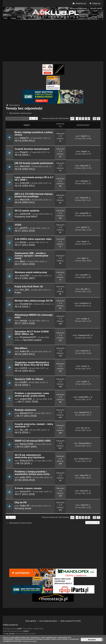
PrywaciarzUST (28, 337)
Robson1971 (27, 461)
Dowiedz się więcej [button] (30, 641)
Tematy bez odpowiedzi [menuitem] (78, 8)
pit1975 (24, 228)
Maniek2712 (26, 413)
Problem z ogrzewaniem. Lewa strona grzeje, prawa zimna (32, 395)
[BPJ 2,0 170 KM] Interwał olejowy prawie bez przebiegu (34, 195)
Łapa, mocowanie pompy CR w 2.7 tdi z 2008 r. (34, 179)
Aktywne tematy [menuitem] (96, 8)
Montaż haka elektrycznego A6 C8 (34, 301)
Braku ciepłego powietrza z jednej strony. (34, 134)
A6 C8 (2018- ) (22, 155)
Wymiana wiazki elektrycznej (31, 272)
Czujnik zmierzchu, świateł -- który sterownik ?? (34, 425)
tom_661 (24, 290)
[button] (72, 119)
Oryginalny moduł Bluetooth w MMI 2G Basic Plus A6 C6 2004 (32, 364)
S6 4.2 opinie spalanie (27, 211)
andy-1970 (25, 477)
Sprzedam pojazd (32, 340)
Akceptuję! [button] (92, 640)
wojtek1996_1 (27, 399)
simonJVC (25, 491)
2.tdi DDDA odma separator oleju (33, 239)
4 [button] (86, 119)
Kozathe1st (26, 304)
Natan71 (24, 138)
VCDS (18, 225)
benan (23, 242)
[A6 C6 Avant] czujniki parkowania (34, 163)
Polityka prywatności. (11, 625)
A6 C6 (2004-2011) (25, 141)
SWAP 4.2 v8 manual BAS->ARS (33, 441)
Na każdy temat (23, 508)
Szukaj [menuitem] (13, 18)
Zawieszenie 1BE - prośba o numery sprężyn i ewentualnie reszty (31, 256)
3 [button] (83, 119)
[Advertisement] (53, 41)
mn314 (23, 368)
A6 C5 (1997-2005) (26, 447)
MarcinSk (25, 166)
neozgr (23, 320)
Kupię (18, 292)
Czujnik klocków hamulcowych (32, 149)
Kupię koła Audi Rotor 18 (29, 287)
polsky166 (25, 214)
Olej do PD (21, 502)
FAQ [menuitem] (6, 18)
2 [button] (80, 119)
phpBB (19, 629)
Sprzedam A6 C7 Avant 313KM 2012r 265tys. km (32, 333)
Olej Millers (21, 348)
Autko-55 (25, 351)
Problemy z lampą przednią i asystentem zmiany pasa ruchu (32, 473)
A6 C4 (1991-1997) (25, 278)
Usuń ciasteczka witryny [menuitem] (48, 621)
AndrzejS (25, 183)
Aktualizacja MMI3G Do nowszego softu (34, 316)
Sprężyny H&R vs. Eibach (29, 379)
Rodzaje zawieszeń (25, 410)
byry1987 (25, 275)
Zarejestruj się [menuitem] (79, 3)
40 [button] (94, 119)
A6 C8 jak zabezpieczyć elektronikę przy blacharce (30, 456)
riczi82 (23, 382)
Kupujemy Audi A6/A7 (26, 217)
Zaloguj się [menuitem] (95, 3)
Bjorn (23, 261)
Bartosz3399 (26, 444)
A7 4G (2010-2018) (25, 480)
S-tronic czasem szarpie (28, 488)
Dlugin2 (24, 152)
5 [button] (89, 119)
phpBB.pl (26, 631)
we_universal (10, 634)
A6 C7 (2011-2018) (25, 231)
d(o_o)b (24, 430)
